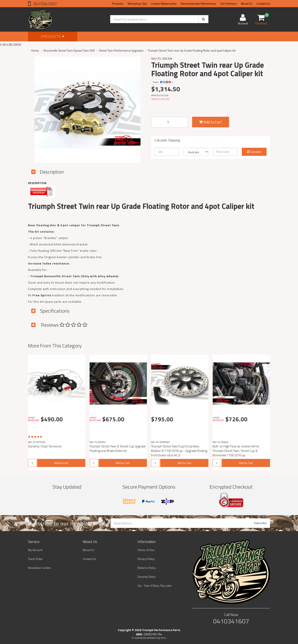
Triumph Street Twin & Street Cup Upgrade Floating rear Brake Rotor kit (118, 449)
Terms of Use (146, 550)
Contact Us (263, 4)
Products (118, 4)
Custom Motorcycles (164, 4)
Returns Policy (147, 568)
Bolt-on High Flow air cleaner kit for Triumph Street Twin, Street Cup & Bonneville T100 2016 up (236, 451)
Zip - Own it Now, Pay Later (155, 586)
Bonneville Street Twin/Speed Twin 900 (69, 50)
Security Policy (147, 577)
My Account (35, 550)
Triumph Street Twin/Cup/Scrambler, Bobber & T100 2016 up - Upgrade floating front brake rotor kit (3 (179, 451)
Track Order (35, 559)
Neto (163, 638)
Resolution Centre (39, 568)
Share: (163, 82)
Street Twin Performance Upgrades (121, 50)
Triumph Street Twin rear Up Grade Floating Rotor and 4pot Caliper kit (192, 50)
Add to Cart (210, 122)
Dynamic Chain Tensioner (45, 446)
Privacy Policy (146, 559)
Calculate (254, 152)
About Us (247, 4)
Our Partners (228, 4)
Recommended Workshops (198, 4)
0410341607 (45, 4)
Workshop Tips (137, 4)
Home (35, 50)
